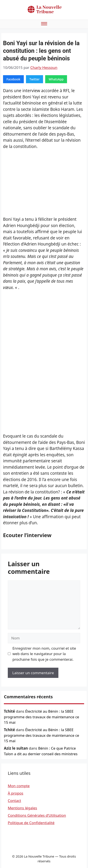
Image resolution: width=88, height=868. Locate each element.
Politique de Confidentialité (31, 823)
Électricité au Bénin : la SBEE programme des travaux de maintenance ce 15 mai (42, 717)
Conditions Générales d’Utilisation (37, 815)
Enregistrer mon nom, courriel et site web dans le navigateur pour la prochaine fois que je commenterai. (44, 654)
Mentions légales (22, 808)
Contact (14, 801)
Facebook (13, 79)
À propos (16, 793)
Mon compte (19, 786)
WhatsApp (56, 79)
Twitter (34, 79)
